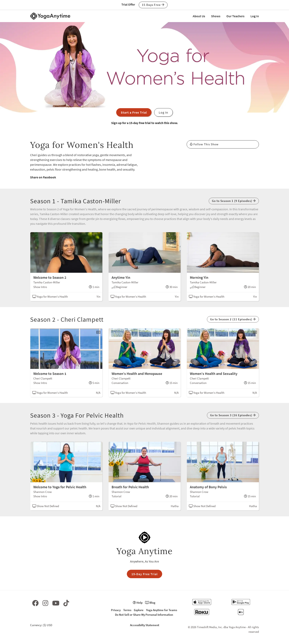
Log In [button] (163, 112)
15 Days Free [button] (153, 5)
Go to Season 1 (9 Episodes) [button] (234, 201)
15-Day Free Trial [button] (144, 574)
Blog (150, 603)
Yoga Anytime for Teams (162, 610)
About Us (199, 16)
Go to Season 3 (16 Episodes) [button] (233, 415)
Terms (127, 610)
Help (138, 603)
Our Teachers (235, 16)
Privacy (116, 610)
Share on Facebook (43, 177)
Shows (216, 16)
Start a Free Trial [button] (134, 112)
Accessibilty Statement (145, 625)
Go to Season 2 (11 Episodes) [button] (233, 319)
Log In (255, 16)
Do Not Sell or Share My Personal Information (144, 615)
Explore (139, 610)
